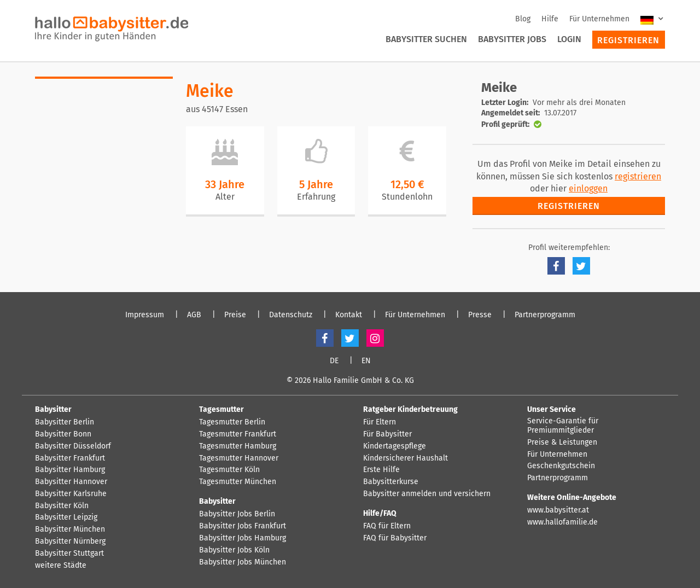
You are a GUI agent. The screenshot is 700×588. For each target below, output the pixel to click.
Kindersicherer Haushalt (406, 458)
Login (569, 39)
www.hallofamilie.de (562, 522)
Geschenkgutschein (561, 466)
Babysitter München (70, 529)
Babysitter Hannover (71, 482)
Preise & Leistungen (562, 443)
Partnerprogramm (545, 315)
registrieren (638, 176)
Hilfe (550, 19)
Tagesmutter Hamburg (238, 446)
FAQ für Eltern (387, 526)
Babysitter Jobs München (243, 562)
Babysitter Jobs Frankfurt (243, 526)
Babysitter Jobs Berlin (237, 514)
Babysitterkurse (391, 482)
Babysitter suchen (426, 39)
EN (366, 361)
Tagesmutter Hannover (239, 458)
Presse (480, 315)
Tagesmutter (221, 409)
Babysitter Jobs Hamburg (243, 538)
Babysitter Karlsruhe (71, 494)
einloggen (588, 188)
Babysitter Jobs (512, 39)
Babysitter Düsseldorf (73, 446)
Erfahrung (316, 197)
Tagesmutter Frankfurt (238, 434)
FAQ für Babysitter (395, 538)
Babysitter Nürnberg (70, 542)
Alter (225, 197)
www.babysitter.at (558, 510)
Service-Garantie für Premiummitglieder (563, 426)
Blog (523, 19)
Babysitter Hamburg (70, 470)
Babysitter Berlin (65, 422)
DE (334, 361)
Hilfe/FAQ (380, 513)
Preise (235, 315)
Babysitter (53, 409)
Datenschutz (291, 315)
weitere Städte (61, 566)
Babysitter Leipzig (66, 517)
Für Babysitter (387, 434)
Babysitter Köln (62, 506)
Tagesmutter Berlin (232, 422)
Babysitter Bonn (63, 434)
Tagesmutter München (238, 482)
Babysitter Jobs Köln (234, 550)
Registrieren (628, 40)
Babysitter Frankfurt (70, 458)
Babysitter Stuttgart (69, 554)
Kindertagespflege (395, 446)
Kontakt (349, 315)
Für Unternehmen (599, 19)
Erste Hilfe (381, 470)
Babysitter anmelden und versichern (427, 494)
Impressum (145, 315)
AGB (194, 315)
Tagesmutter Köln (229, 470)
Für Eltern (380, 422)
